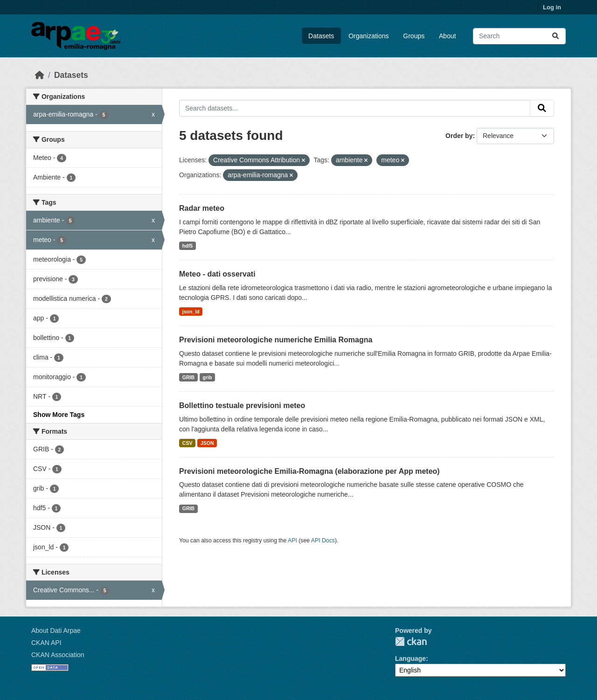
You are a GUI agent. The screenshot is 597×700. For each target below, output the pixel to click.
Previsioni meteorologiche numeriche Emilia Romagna (276, 340)
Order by (459, 136)
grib (208, 377)
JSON (207, 443)
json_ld (191, 312)
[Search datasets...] (519, 36)
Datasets (321, 36)
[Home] (40, 75)
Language (410, 658)
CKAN (411, 641)
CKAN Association (58, 655)
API (292, 541)
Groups (414, 36)
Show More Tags (59, 415)
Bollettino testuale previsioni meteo (242, 405)
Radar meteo (202, 208)
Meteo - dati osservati (217, 274)
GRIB (188, 377)
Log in (552, 7)
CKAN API (46, 643)
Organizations (368, 36)
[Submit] (555, 36)
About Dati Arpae (56, 631)
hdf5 (187, 246)
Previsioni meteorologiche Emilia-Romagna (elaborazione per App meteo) (309, 471)
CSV (187, 443)
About (448, 36)
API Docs (323, 541)
